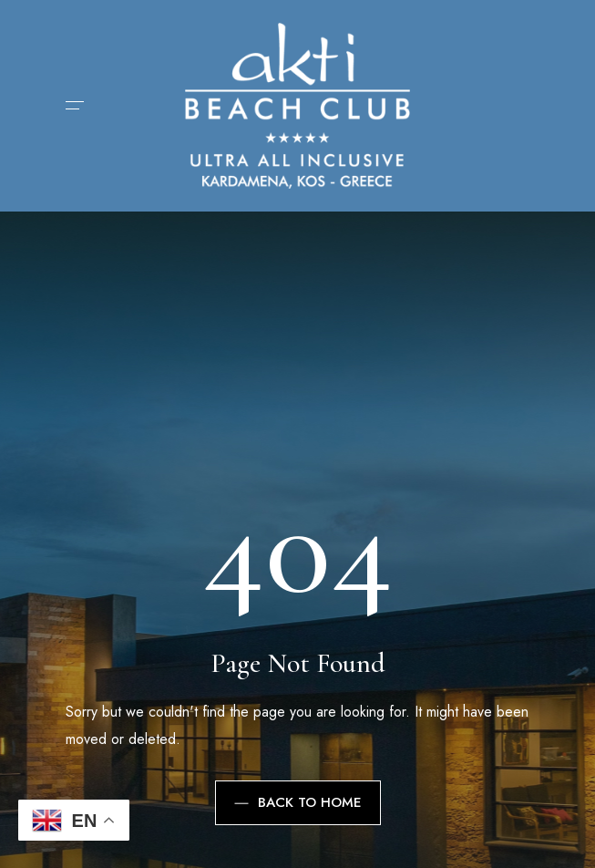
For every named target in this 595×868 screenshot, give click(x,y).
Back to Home (298, 802)
